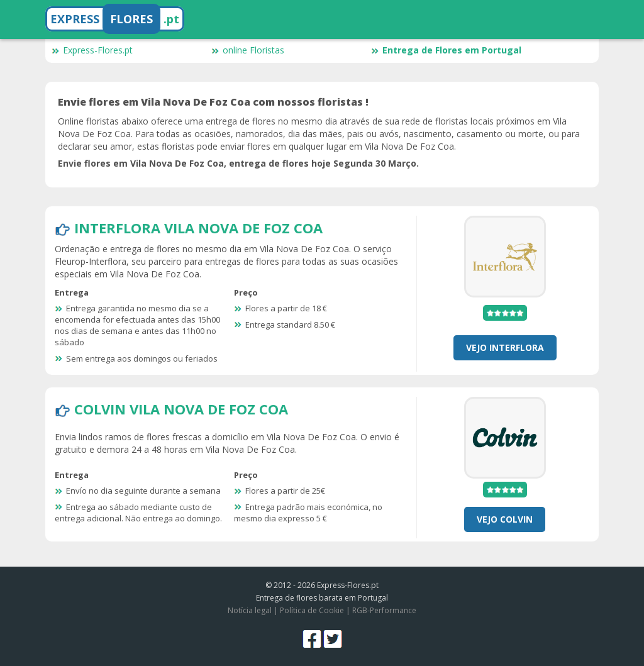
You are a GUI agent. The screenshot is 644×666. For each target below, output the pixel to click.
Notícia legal (250, 610)
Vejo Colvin (505, 519)
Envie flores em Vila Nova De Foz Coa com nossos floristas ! (213, 102)
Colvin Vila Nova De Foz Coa (181, 409)
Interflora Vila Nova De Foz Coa (198, 228)
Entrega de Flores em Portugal (446, 50)
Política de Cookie (312, 610)
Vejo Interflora (505, 347)
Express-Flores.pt (92, 50)
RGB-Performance (384, 610)
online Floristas (248, 50)
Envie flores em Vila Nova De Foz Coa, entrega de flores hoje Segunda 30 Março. (238, 163)
